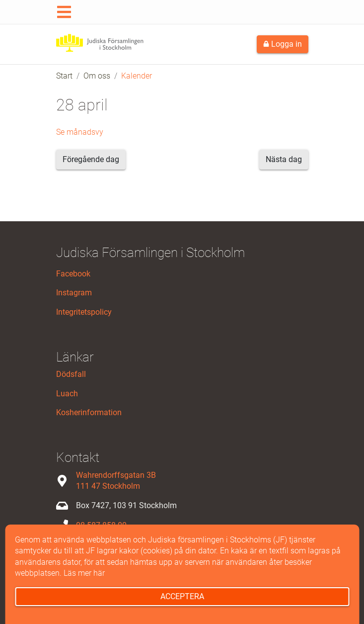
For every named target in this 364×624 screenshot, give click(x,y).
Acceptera (182, 596)
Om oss (97, 76)
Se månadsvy (80, 132)
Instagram (74, 293)
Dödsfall (71, 374)
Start (64, 76)
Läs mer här (84, 573)
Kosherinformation (89, 412)
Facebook (73, 274)
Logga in (283, 44)
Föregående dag (91, 159)
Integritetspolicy (84, 312)
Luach (67, 394)
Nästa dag (284, 159)
